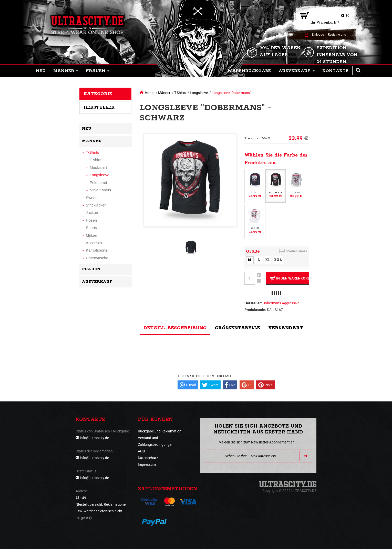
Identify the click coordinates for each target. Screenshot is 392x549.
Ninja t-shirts (100, 190)
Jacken (92, 213)
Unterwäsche (97, 258)
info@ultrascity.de (94, 438)
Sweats (92, 198)
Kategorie (98, 94)
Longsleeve (199, 93)
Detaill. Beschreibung (175, 328)
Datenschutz (148, 458)
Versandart (286, 328)
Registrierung (337, 35)
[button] (66, 71)
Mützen (92, 235)
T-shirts (96, 160)
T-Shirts (180, 93)
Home (149, 93)
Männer (164, 93)
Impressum (147, 464)
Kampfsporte (97, 250)
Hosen (91, 220)
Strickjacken (96, 205)
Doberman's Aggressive (281, 303)
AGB (141, 451)
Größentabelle (297, 251)
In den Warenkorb (289, 278)
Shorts (91, 228)
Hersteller (99, 107)
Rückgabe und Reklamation (160, 431)
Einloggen (319, 35)
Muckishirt (98, 167)
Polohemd (98, 183)
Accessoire (95, 243)
